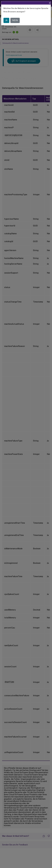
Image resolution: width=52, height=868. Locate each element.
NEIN (15, 20)
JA (6, 20)
